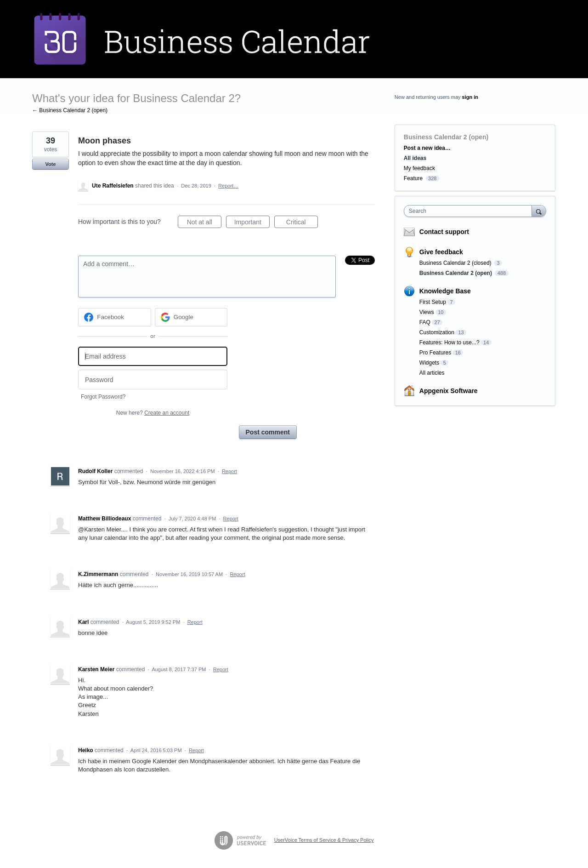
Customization (437, 332)
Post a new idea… (427, 148)
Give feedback (441, 252)
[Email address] (153, 357)
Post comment (268, 432)
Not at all (204, 223)
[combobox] (470, 211)
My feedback (419, 168)
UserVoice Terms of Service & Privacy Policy (324, 840)
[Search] (539, 211)
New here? (153, 413)
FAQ (425, 322)
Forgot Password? (103, 397)
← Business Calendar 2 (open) (70, 110)
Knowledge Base (445, 291)
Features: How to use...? (449, 343)
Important (252, 223)
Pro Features (435, 353)
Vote (50, 164)
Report (229, 471)
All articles (432, 373)
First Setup (433, 302)
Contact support (444, 232)
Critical (302, 223)
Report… (228, 186)
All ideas (415, 158)
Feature (413, 178)
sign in (470, 97)
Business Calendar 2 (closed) (456, 263)
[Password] (153, 380)
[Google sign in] (191, 317)
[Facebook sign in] (115, 317)
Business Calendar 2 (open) (446, 137)
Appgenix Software (449, 391)
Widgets (429, 363)
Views (427, 312)
